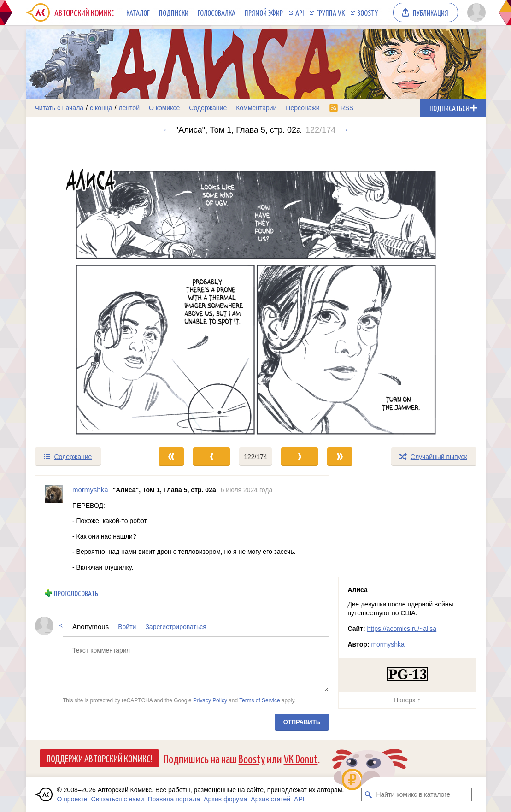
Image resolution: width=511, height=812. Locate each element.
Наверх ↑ (407, 700)
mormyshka (388, 644)
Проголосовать (76, 593)
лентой (129, 108)
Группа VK (330, 12)
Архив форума (225, 799)
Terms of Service (260, 700)
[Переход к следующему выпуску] (256, 291)
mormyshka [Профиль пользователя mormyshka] (90, 490)
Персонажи (302, 108)
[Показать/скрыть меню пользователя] (475, 12)
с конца (101, 108)
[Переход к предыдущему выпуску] (83, 291)
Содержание (208, 108)
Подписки (174, 12)
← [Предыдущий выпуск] (167, 130)
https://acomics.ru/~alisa (402, 629)
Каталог (138, 12)
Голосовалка (217, 12)
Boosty (367, 12)
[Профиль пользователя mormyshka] (54, 527)
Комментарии (256, 108)
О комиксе (164, 108)
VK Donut (301, 758)
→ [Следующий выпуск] (344, 130)
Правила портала (174, 799)
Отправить (301, 722)
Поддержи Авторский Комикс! (99, 758)
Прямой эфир (264, 12)
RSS (347, 108)
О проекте (72, 799)
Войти (127, 627)
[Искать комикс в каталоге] (368, 794)
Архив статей (270, 799)
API (300, 12)
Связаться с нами (118, 799)
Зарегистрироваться (176, 627)
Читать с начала (59, 108)
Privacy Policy (210, 700)
